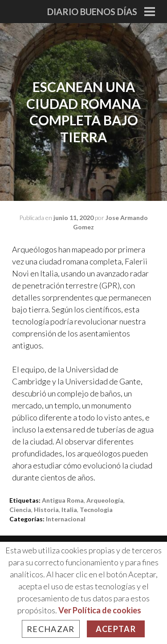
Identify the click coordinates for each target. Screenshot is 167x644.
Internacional (66, 519)
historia (46, 510)
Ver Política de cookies (100, 610)
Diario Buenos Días (92, 12)
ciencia (20, 510)
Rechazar (51, 629)
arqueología (105, 500)
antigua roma (63, 500)
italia (69, 510)
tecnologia (96, 510)
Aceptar (116, 629)
